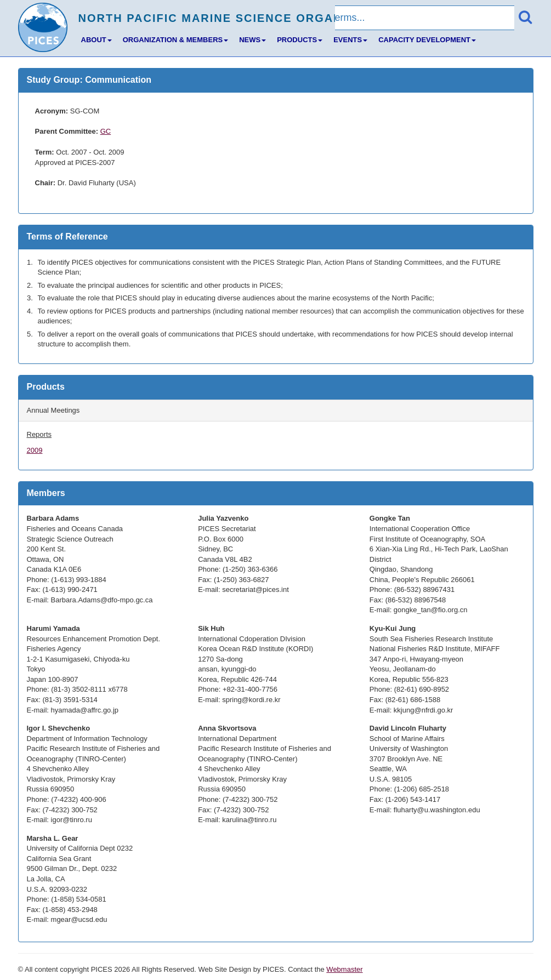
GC (106, 131)
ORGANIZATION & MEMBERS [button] (175, 40)
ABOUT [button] (96, 40)
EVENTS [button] (350, 40)
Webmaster (344, 969)
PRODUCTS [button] (300, 40)
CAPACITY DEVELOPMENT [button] (427, 40)
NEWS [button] (252, 40)
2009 (35, 450)
